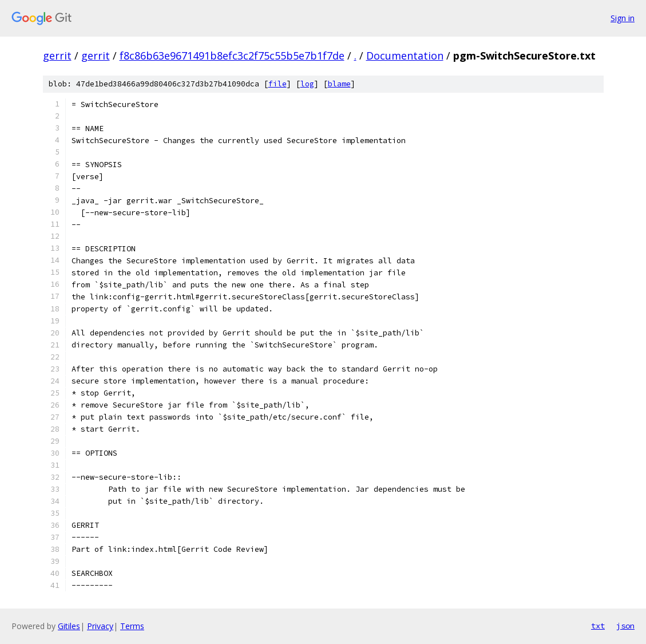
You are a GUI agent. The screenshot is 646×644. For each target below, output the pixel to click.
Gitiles (69, 626)
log (307, 84)
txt (598, 626)
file (278, 84)
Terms (132, 626)
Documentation (405, 56)
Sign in (623, 18)
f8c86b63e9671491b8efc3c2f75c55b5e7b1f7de (232, 56)
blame (339, 84)
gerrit (57, 56)
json (625, 626)
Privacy (100, 626)
